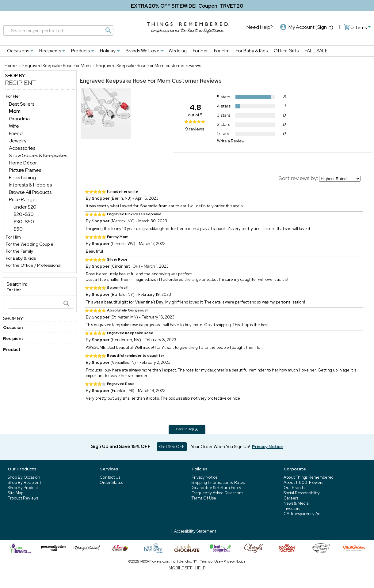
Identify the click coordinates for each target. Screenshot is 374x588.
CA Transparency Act (303, 514)
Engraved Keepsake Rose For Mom (125, 81)
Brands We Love (143, 51)
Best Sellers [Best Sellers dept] (22, 104)
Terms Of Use (204, 498)
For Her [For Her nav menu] (200, 51)
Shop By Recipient (24, 482)
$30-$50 (24, 222)
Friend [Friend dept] (16, 133)
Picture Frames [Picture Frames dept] (25, 170)
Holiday (108, 51)
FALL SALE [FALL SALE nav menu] (316, 51)
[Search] (58, 30)
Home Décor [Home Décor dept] (23, 163)
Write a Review (231, 141)
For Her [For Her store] (13, 96)
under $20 (25, 207)
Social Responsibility (302, 493)
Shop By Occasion (24, 477)
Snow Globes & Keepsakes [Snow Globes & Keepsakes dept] (38, 155)
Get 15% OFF (172, 447)
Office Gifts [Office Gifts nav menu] (286, 51)
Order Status (111, 482)
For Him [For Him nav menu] (222, 51)
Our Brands (294, 488)
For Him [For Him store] (13, 237)
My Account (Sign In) (307, 27)
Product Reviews (23, 498)
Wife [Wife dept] (14, 126)
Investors (292, 509)
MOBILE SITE (181, 568)
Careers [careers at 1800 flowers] (291, 498)
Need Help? (260, 27)
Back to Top (187, 429)
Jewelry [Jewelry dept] (18, 141)
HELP (200, 568)
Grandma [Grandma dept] (19, 119)
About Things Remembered (309, 477)
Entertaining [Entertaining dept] (22, 177)
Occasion (13, 327)
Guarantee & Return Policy (216, 488)
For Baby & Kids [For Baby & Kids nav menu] (252, 51)
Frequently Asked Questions (217, 493)
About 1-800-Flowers (303, 482)
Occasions (18, 51)
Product (12, 349)
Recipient (20, 83)
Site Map (15, 493)
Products (80, 51)
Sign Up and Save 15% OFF (121, 447)
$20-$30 (24, 214)
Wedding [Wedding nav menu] (178, 51)
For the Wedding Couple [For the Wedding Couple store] (30, 244)
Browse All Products (30, 192)
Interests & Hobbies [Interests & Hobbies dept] (30, 185)
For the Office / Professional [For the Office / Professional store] (34, 265)
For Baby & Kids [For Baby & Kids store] (21, 258)
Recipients (50, 51)
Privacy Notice (205, 477)
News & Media (296, 503)
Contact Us (110, 477)
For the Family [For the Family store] (19, 251)
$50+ (19, 229)
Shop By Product (23, 488)
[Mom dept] (15, 111)
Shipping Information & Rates (218, 482)
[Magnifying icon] (108, 30)
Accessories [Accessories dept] (22, 148)
